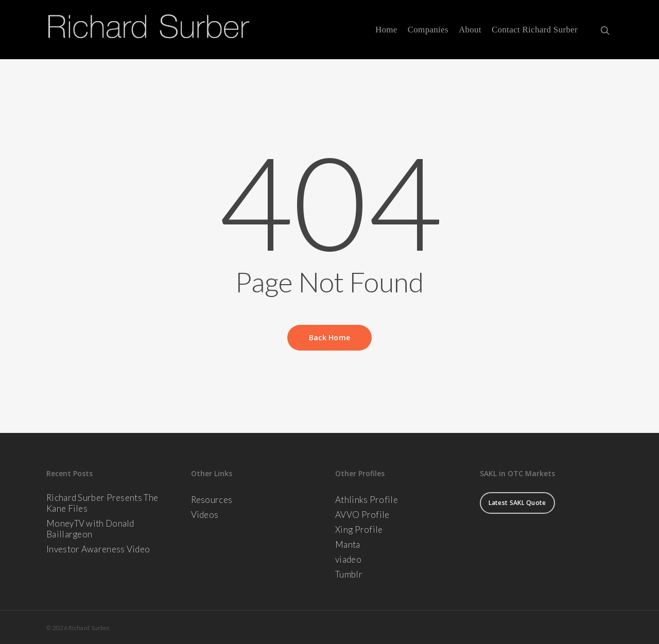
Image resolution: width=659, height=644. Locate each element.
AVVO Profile (362, 515)
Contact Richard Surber (535, 30)
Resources (212, 500)
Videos (205, 515)
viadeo (348, 559)
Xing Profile (359, 529)
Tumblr (349, 574)
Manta (348, 544)
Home (386, 30)
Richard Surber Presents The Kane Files (102, 503)
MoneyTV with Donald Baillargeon (90, 529)
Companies (428, 30)
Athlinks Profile (367, 500)
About (470, 30)
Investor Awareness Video (98, 549)
